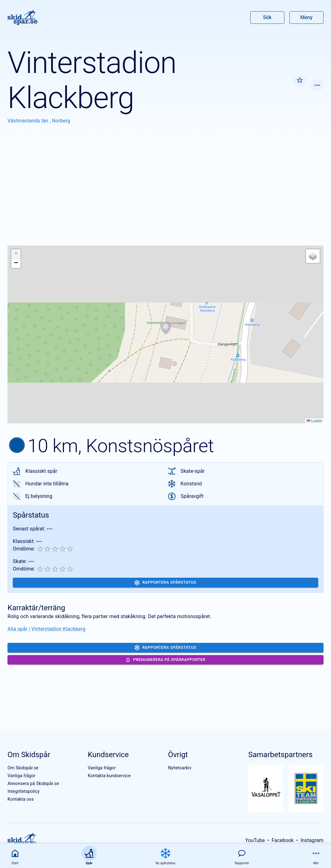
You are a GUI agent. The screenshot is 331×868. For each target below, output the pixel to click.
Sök (267, 17)
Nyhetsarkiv (180, 768)
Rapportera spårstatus (165, 583)
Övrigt (178, 755)
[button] (165, 328)
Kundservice (108, 755)
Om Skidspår (29, 755)
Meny (306, 17)
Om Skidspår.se (23, 768)
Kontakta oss (21, 799)
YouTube (255, 840)
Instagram (312, 840)
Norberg (61, 121)
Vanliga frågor (21, 776)
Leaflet (314, 421)
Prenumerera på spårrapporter (165, 660)
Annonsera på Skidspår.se (33, 783)
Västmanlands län (28, 121)
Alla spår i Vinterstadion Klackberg (46, 629)
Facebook (283, 840)
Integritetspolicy (24, 791)
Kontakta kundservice (109, 776)
